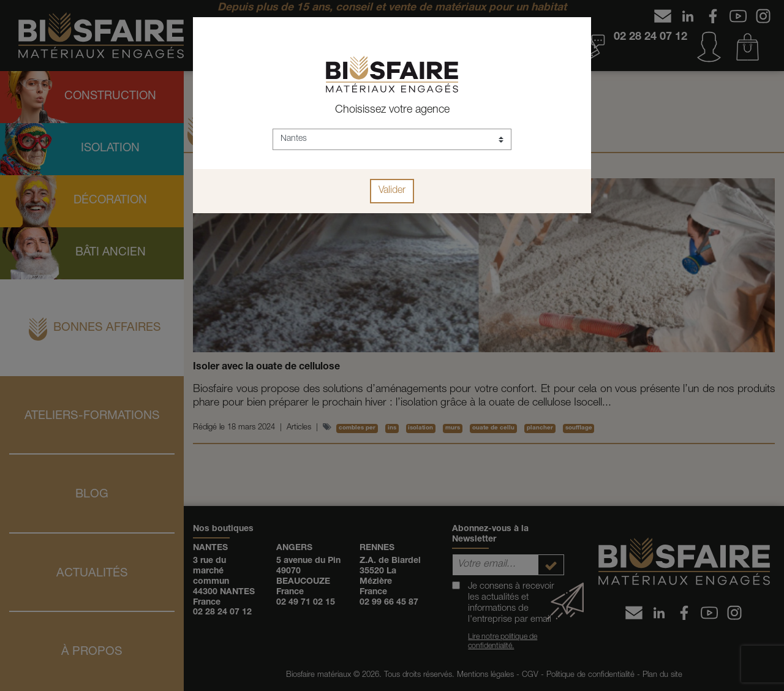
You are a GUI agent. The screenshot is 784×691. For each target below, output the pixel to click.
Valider (392, 191)
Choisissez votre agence (392, 110)
